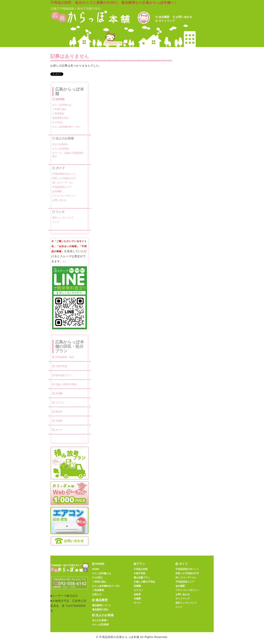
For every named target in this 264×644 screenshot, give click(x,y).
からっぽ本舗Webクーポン (67, 127)
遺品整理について (102, 605)
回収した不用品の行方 (64, 178)
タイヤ (57, 430)
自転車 (57, 412)
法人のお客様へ (61, 144)
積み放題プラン (62, 375)
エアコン (59, 402)
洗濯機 (57, 393)
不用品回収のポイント (64, 174)
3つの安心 (58, 122)
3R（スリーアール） (63, 183)
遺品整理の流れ (61, 118)
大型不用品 (60, 366)
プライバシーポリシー (64, 196)
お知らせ (97, 594)
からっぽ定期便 (61, 149)
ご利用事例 (58, 114)
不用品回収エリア (62, 187)
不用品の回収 (141, 569)
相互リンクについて (63, 218)
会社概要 (164, 17)
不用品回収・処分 (63, 357)
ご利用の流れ (59, 109)
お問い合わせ (184, 17)
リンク (56, 222)
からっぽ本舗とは (62, 105)
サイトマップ (167, 21)
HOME (59, 99)
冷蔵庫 (57, 421)
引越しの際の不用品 (64, 384)
